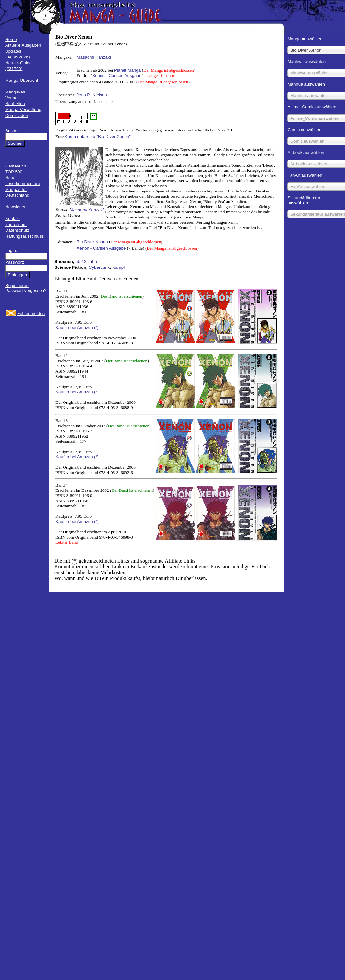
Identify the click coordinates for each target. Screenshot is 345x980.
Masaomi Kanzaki (94, 57)
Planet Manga (127, 70)
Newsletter (15, 207)
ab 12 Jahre (87, 261)
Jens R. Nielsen (92, 95)
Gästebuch (16, 166)
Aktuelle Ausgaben (23, 45)
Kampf (119, 267)
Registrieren (17, 285)
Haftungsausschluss (24, 236)
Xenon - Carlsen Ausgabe (117, 75)
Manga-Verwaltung (23, 110)
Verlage (12, 98)
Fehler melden (31, 313)
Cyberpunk (99, 267)
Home (11, 39)
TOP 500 (14, 172)
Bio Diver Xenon (92, 242)
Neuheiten (15, 104)
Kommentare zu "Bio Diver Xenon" (98, 136)
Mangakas (15, 92)
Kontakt (12, 219)
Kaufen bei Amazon (74, 327)
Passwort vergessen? (26, 290)
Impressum (16, 224)
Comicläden (17, 115)
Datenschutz (17, 230)
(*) (96, 327)
